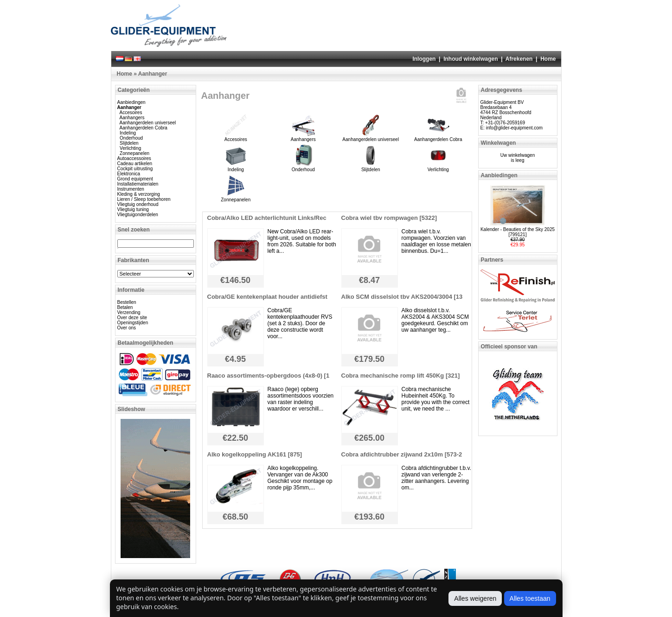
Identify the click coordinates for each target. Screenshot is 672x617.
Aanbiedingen (131, 102)
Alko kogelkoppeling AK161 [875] (255, 454)
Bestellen (127, 302)
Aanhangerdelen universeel (148, 123)
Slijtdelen (129, 143)
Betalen (125, 307)
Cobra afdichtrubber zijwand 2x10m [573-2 (402, 454)
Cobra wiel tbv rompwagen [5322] (389, 218)
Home (548, 59)
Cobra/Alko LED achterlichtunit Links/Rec (267, 218)
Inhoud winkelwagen (470, 59)
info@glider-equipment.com (514, 128)
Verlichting (130, 148)
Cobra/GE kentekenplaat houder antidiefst (267, 297)
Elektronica (129, 174)
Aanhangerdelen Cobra (144, 128)
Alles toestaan (530, 598)
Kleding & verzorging (139, 194)
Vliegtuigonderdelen (138, 215)
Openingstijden (133, 323)
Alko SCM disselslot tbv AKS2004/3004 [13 (402, 297)
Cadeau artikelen (135, 164)
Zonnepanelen (134, 153)
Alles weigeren (475, 598)
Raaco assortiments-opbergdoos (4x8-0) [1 (269, 376)
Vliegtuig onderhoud (138, 204)
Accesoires (131, 112)
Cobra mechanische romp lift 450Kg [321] (401, 376)
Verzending (129, 312)
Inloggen (424, 59)
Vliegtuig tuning (133, 209)
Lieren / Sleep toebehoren (144, 199)
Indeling (128, 133)
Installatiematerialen (138, 184)
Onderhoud (131, 138)
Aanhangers (132, 118)
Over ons (127, 328)
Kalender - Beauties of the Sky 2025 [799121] (518, 232)
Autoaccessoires (134, 158)
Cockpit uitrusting (135, 169)
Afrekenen (519, 59)
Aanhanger (153, 74)
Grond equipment (135, 179)
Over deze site (132, 318)
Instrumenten (131, 189)
